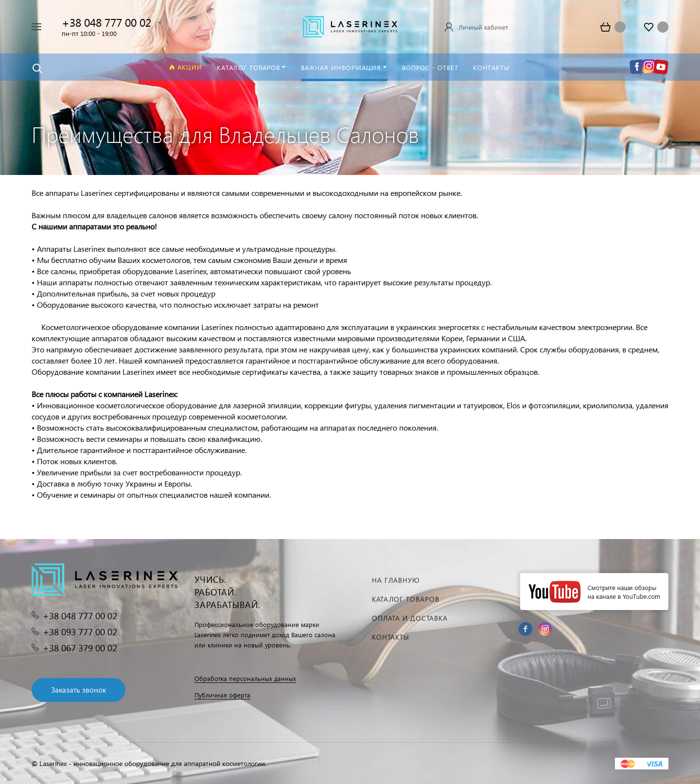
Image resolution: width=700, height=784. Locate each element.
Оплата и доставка (410, 618)
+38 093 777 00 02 (80, 632)
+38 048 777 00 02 (106, 22)
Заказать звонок (79, 690)
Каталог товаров (406, 599)
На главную (396, 580)
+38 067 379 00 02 (80, 648)
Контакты (391, 637)
